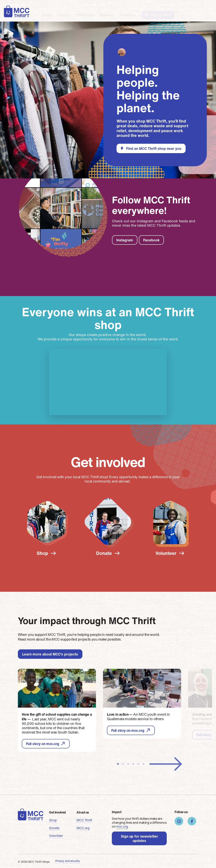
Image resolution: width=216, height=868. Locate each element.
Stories (107, 15)
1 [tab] (118, 764)
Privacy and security (68, 861)
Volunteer (85, 15)
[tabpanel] (57, 710)
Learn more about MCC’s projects (50, 654)
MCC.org (83, 828)
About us (127, 15)
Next (166, 764)
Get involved (57, 812)
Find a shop (161, 15)
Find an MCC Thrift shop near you (154, 148)
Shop (46, 15)
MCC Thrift (84, 820)
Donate (63, 15)
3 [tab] (128, 764)
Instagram (125, 240)
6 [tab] (143, 764)
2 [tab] (123, 764)
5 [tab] (138, 764)
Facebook (151, 240)
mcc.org (122, 826)
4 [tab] (133, 764)
